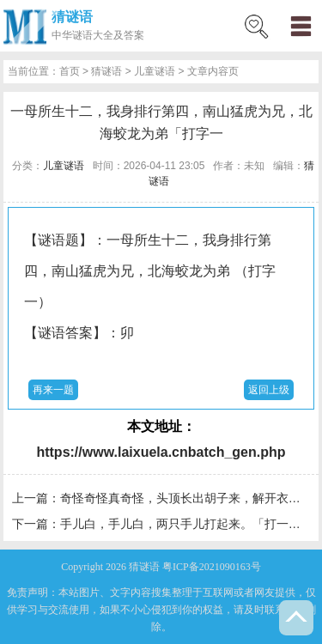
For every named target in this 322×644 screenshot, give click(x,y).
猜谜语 (72, 17)
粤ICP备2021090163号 (212, 567)
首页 (70, 71)
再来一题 (53, 390)
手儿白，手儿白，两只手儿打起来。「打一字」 (186, 524)
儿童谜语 (155, 71)
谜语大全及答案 (108, 35)
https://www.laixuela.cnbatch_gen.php (161, 452)
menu (301, 26)
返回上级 (269, 390)
